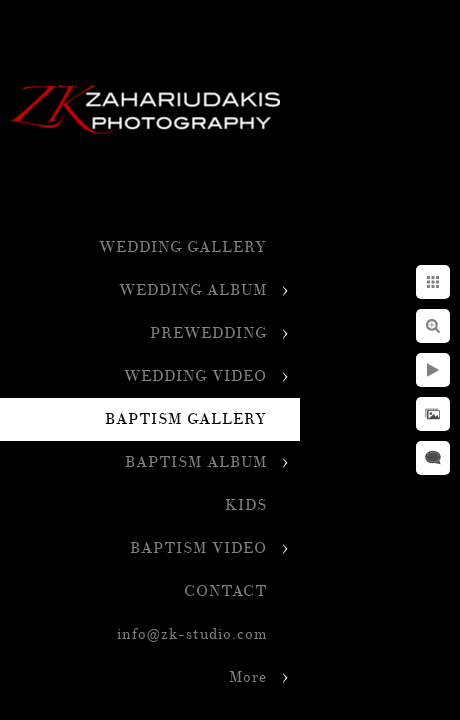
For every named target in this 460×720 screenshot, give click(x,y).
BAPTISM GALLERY (186, 419)
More (248, 677)
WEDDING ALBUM (193, 290)
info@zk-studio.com (192, 634)
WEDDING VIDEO (195, 376)
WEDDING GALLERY (183, 247)
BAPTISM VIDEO (198, 548)
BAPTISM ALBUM (196, 462)
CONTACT (225, 591)
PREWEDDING (208, 333)
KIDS (246, 505)
